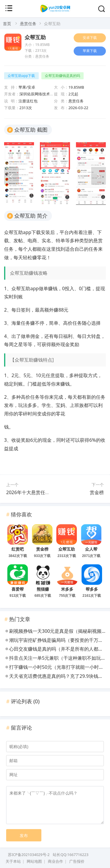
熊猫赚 (43, 589)
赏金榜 (97, 492)
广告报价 (77, 861)
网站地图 (34, 861)
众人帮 (91, 549)
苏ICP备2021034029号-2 (29, 855)
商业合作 (55, 861)
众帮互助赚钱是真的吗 (62, 76)
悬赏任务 (28, 24)
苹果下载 (90, 51)
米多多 (67, 589)
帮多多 (92, 589)
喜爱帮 (18, 589)
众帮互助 (35, 37)
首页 (7, 24)
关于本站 (13, 861)
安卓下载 (90, 38)
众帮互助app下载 (21, 76)
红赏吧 (18, 549)
